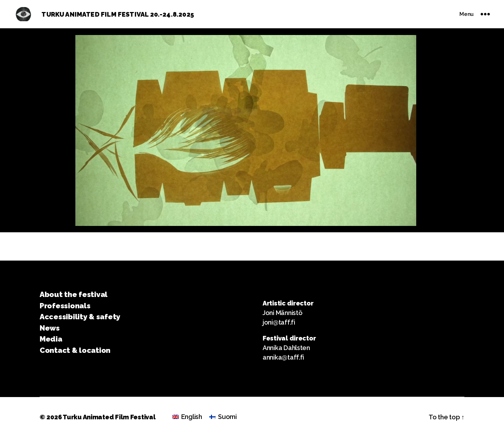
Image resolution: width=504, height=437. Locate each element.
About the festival (74, 294)
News (50, 328)
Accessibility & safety (80, 317)
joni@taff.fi (279, 322)
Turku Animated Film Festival (109, 417)
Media (51, 339)
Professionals (65, 306)
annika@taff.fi (283, 357)
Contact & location (75, 350)
